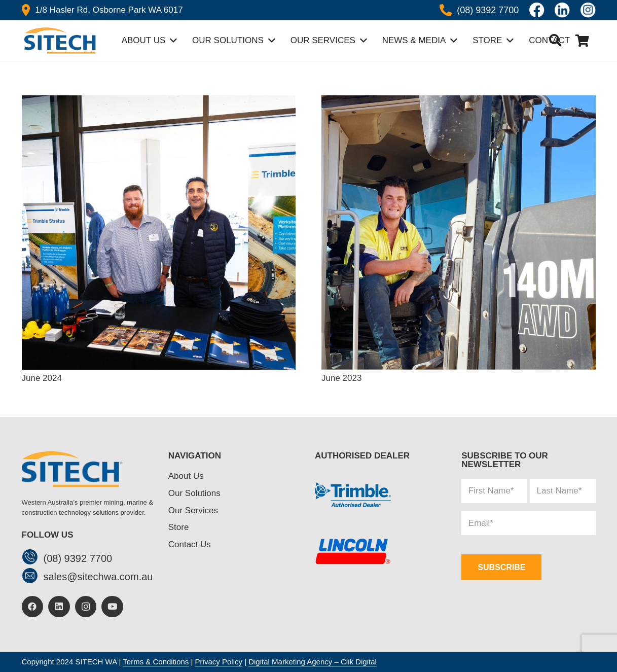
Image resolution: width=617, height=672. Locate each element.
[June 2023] (459, 100)
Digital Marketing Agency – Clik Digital (313, 662)
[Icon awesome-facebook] (537, 10)
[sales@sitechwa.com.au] (33, 577)
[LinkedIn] (59, 607)
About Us (186, 476)
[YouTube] (112, 607)
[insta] (588, 10)
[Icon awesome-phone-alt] (446, 10)
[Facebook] (33, 607)
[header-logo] (59, 41)
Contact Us (190, 544)
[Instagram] (86, 607)
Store (179, 527)
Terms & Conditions (156, 662)
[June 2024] (159, 100)
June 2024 (42, 378)
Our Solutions (194, 493)
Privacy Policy (219, 662)
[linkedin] (562, 10)
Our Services (193, 510)
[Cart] (582, 41)
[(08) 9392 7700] (33, 558)
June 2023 (341, 378)
